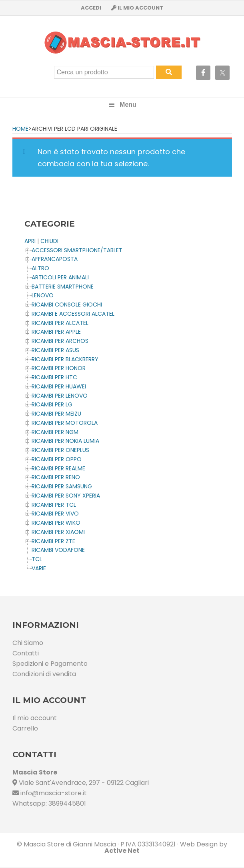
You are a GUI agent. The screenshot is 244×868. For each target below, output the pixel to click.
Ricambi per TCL (54, 505)
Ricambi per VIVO (55, 514)
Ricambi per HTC (54, 377)
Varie (39, 568)
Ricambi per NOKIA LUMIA (65, 441)
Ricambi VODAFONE (58, 550)
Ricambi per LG (52, 404)
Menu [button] (128, 105)
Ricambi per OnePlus (60, 450)
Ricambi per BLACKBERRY (65, 359)
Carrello (25, 728)
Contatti (26, 653)
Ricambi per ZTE (53, 541)
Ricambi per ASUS (55, 350)
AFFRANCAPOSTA (55, 259)
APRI (30, 241)
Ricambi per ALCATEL (60, 323)
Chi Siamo (28, 643)
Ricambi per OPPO (57, 459)
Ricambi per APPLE (56, 332)
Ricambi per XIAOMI (58, 532)
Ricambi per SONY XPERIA (66, 496)
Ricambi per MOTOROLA (65, 423)
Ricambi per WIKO (56, 523)
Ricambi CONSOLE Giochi (67, 305)
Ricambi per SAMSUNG (62, 486)
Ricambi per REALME (58, 468)
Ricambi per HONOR (59, 368)
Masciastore (122, 43)
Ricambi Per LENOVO (60, 396)
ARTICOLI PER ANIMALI (60, 277)
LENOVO (43, 295)
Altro (40, 268)
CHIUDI (49, 241)
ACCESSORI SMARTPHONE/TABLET (77, 250)
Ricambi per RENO (56, 477)
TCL (37, 559)
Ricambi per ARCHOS (60, 341)
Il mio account (35, 718)
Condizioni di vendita (44, 674)
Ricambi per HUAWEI (59, 386)
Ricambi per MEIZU (56, 414)
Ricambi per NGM (55, 432)
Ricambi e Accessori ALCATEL (73, 314)
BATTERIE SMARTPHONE (63, 287)
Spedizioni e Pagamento (50, 664)
